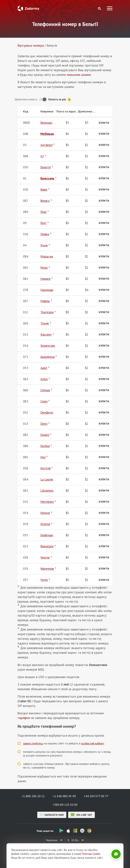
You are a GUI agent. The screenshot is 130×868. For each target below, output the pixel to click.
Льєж (44, 245)
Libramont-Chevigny (54, 491)
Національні (49, 290)
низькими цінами (79, 75)
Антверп (46, 145)
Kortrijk (46, 468)
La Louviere (48, 479)
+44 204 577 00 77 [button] (96, 796)
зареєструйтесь (33, 743)
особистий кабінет (93, 743)
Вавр (44, 190)
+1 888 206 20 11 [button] (33, 796)
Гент (43, 223)
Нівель (45, 301)
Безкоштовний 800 (54, 123)
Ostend (45, 524)
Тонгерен (47, 312)
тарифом (24, 718)
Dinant (45, 435)
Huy (43, 457)
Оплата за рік (60, 100)
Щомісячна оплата (26, 99)
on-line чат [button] (81, 815)
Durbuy (45, 446)
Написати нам (52, 815)
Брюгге (46, 167)
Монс (44, 268)
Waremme (47, 569)
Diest (44, 424)
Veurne (45, 557)
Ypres (44, 580)
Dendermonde (50, 413)
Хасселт (46, 334)
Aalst (44, 368)
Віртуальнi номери (31, 46)
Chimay (45, 390)
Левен (45, 234)
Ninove (45, 513)
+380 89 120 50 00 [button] (65, 805)
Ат (42, 156)
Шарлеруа (47, 357)
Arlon (44, 379)
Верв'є (45, 201)
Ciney (44, 401)
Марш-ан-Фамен (52, 256)
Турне (45, 323)
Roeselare (47, 546)
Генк (43, 212)
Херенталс (48, 346)
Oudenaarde (48, 535)
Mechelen (47, 502)
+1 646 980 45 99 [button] (64, 796)
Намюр (45, 279)
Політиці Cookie (91, 854)
